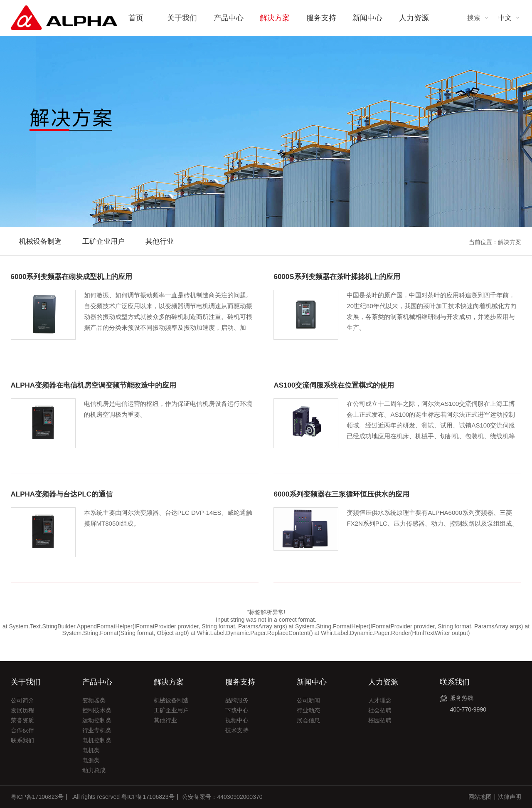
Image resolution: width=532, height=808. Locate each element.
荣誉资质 (22, 720)
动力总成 (94, 770)
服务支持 (321, 18)
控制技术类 (97, 710)
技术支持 (237, 730)
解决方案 (275, 18)
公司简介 (22, 700)
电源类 (91, 760)
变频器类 (94, 700)
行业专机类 (97, 730)
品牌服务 (237, 700)
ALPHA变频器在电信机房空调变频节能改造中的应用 (94, 385)
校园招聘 (380, 720)
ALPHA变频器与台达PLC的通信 (62, 494)
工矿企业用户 (103, 241)
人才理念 (380, 700)
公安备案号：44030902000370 (222, 797)
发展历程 (22, 710)
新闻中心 (367, 18)
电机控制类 (97, 740)
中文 (505, 18)
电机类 (91, 750)
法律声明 (510, 797)
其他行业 (160, 241)
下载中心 (237, 710)
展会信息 (308, 720)
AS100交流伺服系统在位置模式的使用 (334, 385)
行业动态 (308, 710)
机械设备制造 (40, 241)
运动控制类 (97, 720)
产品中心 (229, 18)
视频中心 (237, 720)
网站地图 (480, 797)
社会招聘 (380, 710)
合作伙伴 (22, 730)
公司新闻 (308, 700)
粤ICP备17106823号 (37, 797)
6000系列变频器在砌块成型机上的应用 (72, 277)
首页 (136, 18)
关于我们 (182, 18)
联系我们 (22, 740)
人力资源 (414, 18)
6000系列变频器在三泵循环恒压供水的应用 (341, 494)
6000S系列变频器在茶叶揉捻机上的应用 (337, 277)
